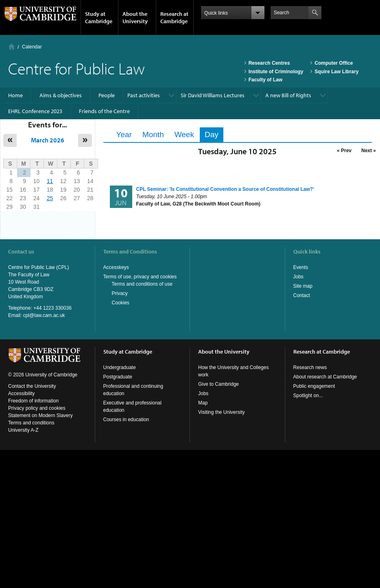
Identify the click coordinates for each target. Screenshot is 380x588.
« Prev (344, 151)
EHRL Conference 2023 (35, 111)
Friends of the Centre (104, 111)
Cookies (121, 303)
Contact (302, 295)
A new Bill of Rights (288, 95)
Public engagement (314, 386)
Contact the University (32, 386)
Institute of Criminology (276, 72)
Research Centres (269, 63)
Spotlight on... (308, 396)
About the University (135, 17)
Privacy (120, 293)
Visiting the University (222, 412)
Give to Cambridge (218, 384)
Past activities (144, 95)
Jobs (298, 277)
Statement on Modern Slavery (40, 415)
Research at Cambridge (174, 17)
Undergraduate (120, 367)
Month (153, 134)
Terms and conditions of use (142, 284)
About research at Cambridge (325, 377)
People (107, 95)
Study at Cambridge (99, 17)
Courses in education (126, 420)
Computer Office (334, 63)
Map (203, 403)
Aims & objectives (61, 95)
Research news (310, 367)
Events (301, 267)
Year (124, 134)
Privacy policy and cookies (37, 408)
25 (50, 198)
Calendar (32, 47)
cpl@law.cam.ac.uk (44, 315)
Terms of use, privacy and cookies (140, 277)
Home (12, 47)
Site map (303, 286)
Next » (369, 151)
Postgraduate (118, 377)
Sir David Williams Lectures (213, 95)
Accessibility (21, 393)
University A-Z (23, 430)
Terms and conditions (31, 423)
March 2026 (48, 140)
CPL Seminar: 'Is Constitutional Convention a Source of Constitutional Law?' (225, 189)
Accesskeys (116, 267)
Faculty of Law (265, 80)
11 (50, 181)
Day (214, 134)
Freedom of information (33, 401)
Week (184, 134)
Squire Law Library (336, 72)
